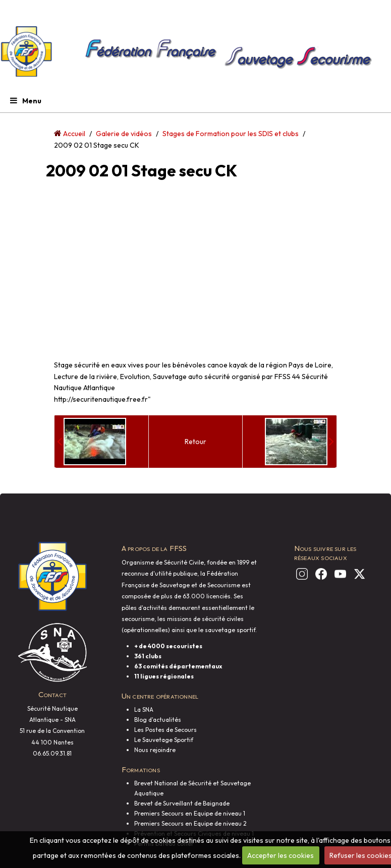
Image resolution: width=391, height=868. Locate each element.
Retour (195, 442)
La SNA (144, 709)
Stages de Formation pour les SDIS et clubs (231, 134)
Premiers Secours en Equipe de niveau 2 (190, 823)
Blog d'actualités (158, 720)
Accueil (74, 134)
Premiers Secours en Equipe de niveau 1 (190, 813)
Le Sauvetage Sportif (164, 740)
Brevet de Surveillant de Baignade (182, 803)
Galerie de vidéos (124, 134)
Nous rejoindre (155, 750)
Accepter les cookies (281, 855)
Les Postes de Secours (165, 730)
